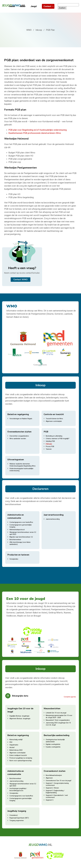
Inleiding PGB (50, 441)
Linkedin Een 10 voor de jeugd (56, 713)
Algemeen (49, 778)
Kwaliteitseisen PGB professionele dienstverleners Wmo (35, 133)
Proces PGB (50, 446)
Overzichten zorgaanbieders (19, 436)
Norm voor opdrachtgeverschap (21, 761)
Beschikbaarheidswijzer (54, 775)
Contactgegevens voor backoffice (21, 522)
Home (12, 6)
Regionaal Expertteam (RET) (19, 818)
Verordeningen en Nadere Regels (21, 419)
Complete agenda (70, 697)
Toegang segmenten (17, 820)
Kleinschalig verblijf (16, 740)
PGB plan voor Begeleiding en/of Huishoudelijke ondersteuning (38, 130)
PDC (11, 742)
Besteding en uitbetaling (54, 436)
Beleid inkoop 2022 (16, 750)
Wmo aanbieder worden (18, 439)
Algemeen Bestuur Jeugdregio (20, 719)
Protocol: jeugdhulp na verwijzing (21, 758)
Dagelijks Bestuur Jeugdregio (19, 716)
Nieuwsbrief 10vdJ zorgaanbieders (58, 720)
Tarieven (49, 449)
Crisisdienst (14, 815)
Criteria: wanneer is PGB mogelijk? (58, 439)
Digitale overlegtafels (53, 744)
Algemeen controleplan (54, 421)
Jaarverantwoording (53, 519)
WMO (23, 6)
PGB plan (49, 444)
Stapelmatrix (14, 745)
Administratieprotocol (17, 530)
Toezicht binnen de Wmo (54, 419)
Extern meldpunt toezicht (18, 755)
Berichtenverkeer (15, 540)
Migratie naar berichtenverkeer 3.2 (21, 537)
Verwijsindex (14, 559)
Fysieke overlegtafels (53, 747)
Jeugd (34, 6)
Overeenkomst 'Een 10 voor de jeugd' (59, 781)
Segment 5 (50, 800)
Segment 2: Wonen (52, 788)
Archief (12, 747)
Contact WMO (21, 280)
